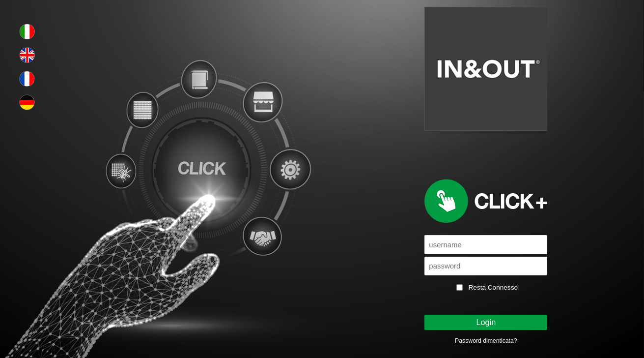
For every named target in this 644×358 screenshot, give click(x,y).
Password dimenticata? (486, 341)
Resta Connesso (493, 287)
